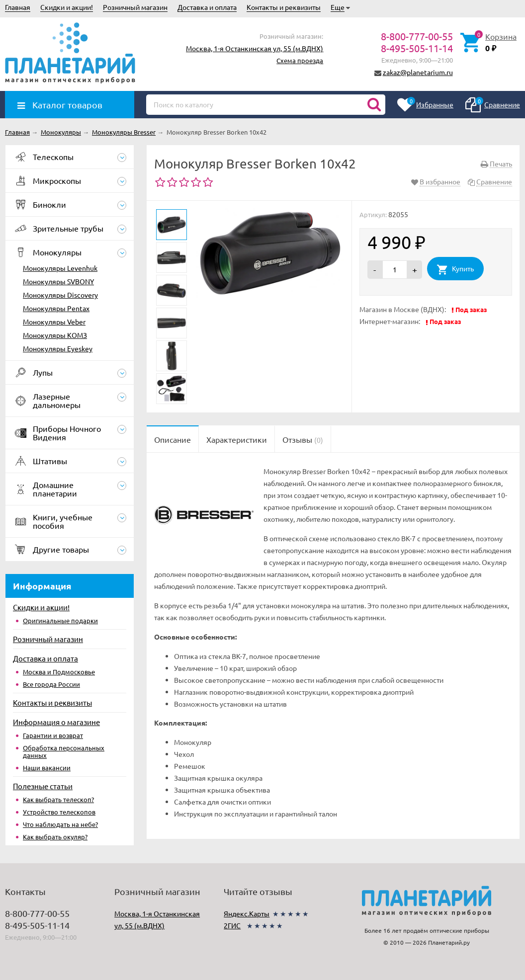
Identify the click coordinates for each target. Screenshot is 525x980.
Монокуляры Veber (54, 322)
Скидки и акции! (67, 7)
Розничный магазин (135, 7)
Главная (18, 7)
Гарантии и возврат (53, 735)
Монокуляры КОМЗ (55, 335)
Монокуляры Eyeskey (58, 348)
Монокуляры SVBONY (58, 281)
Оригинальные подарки (60, 620)
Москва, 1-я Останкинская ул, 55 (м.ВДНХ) (255, 48)
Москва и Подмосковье (59, 672)
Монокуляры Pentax (56, 308)
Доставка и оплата (207, 7)
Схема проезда (300, 60)
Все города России (51, 684)
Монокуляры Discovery (60, 295)
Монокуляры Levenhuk (60, 268)
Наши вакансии (47, 768)
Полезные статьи (43, 786)
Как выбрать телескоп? (58, 799)
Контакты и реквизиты (284, 7)
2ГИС (232, 925)
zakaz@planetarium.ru (418, 72)
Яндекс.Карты (247, 913)
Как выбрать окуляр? (55, 837)
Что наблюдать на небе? (60, 824)
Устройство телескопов (59, 812)
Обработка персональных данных (64, 751)
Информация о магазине (56, 722)
